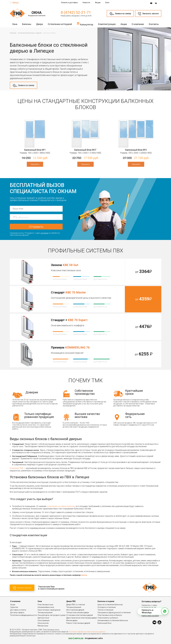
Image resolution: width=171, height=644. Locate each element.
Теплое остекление (105, 610)
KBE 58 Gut (70, 265)
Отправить (36, 227)
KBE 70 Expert (78, 320)
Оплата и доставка (69, 3)
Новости (86, 3)
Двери (39, 24)
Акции (98, 3)
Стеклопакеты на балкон (108, 618)
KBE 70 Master (76, 292)
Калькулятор (85, 24)
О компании (138, 24)
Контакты (154, 24)
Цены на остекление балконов (110, 605)
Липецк (15, 3)
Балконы (27, 24)
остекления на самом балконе (61, 506)
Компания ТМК (17, 468)
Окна (15, 24)
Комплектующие (107, 24)
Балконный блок (104, 623)
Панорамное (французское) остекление (114, 613)
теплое (84, 575)
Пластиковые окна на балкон (110, 615)
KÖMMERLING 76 (77, 348)
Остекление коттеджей (60, 24)
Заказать (35, 164)
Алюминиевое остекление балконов (113, 620)
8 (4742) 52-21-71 (76, 12)
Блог (108, 3)
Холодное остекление (107, 607)
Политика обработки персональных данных (87, 632)
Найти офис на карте (150, 616)
